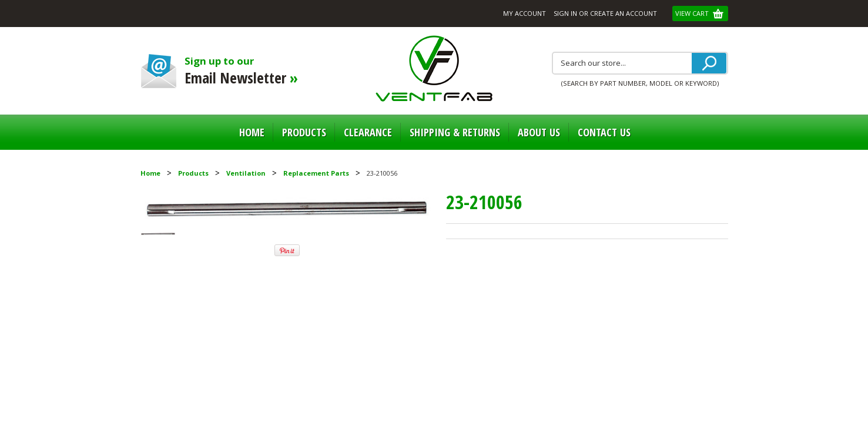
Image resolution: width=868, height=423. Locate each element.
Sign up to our (251, 71)
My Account (525, 13)
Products (304, 132)
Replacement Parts (316, 173)
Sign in (565, 13)
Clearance (368, 132)
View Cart (693, 13)
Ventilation (246, 173)
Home (252, 132)
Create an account (624, 13)
